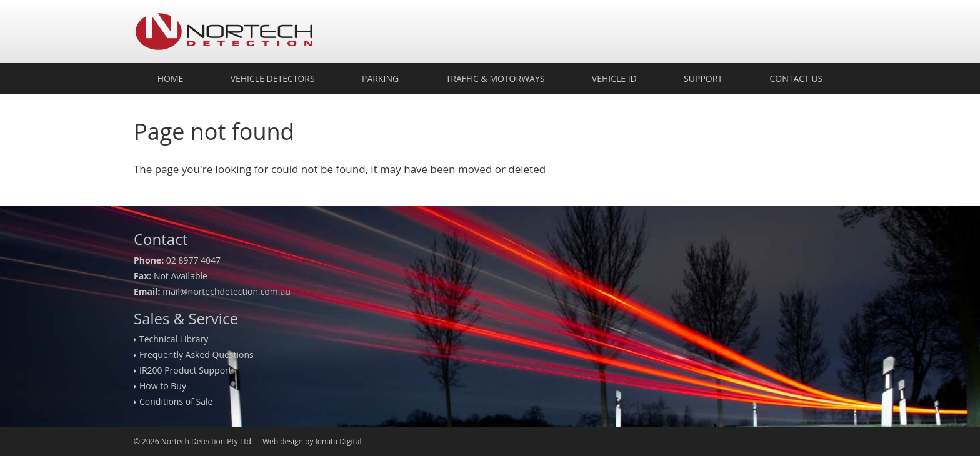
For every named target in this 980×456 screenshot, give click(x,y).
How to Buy (163, 386)
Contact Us (796, 78)
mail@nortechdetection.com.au (227, 291)
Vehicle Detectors (273, 78)
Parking (380, 78)
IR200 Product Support (186, 370)
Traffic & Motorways (496, 78)
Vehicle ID (614, 78)
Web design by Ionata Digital (312, 441)
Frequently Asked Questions (197, 354)
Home (171, 78)
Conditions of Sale (176, 401)
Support (703, 78)
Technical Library (174, 339)
